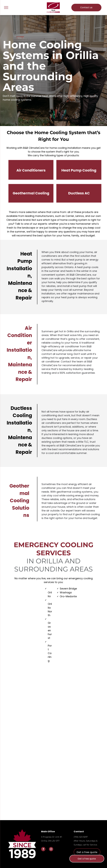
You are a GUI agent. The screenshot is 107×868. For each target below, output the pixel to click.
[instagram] (51, 849)
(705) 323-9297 (81, 837)
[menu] (6, 8)
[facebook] (43, 849)
